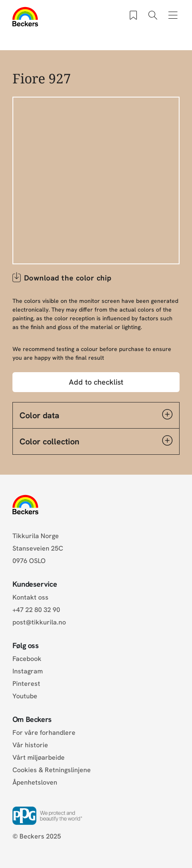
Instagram (28, 671)
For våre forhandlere (44, 733)
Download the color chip (68, 278)
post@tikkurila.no (39, 622)
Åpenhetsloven (35, 782)
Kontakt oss (30, 597)
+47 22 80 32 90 (36, 610)
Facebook (27, 659)
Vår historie (30, 745)
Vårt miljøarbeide (39, 757)
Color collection (96, 441)
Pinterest (26, 684)
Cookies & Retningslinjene (52, 770)
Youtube (25, 696)
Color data (96, 415)
